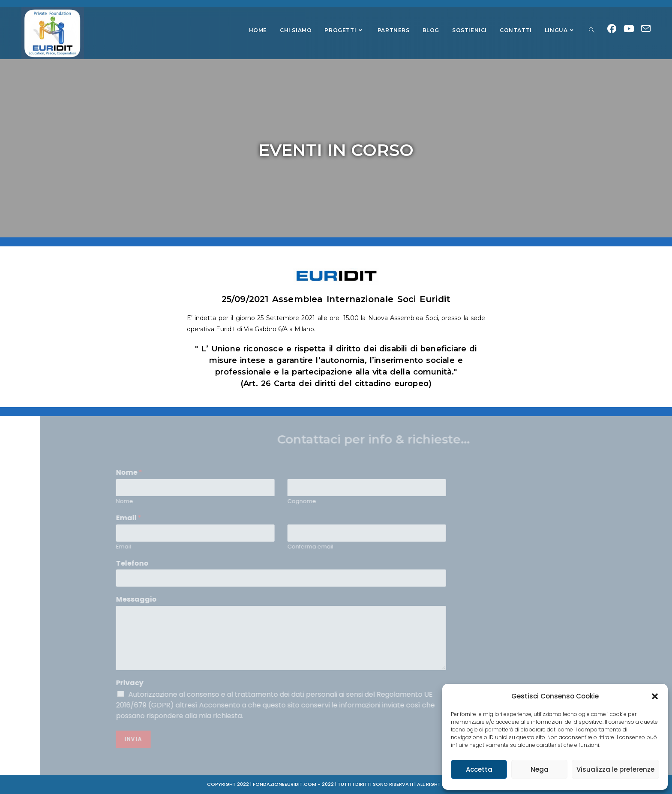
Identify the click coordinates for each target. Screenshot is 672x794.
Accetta (479, 769)
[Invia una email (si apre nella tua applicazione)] (646, 29)
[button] (655, 696)
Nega (540, 769)
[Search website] (591, 30)
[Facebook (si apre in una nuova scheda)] (612, 29)
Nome (519, 502)
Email (518, 547)
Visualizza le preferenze (615, 769)
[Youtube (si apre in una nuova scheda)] (629, 29)
